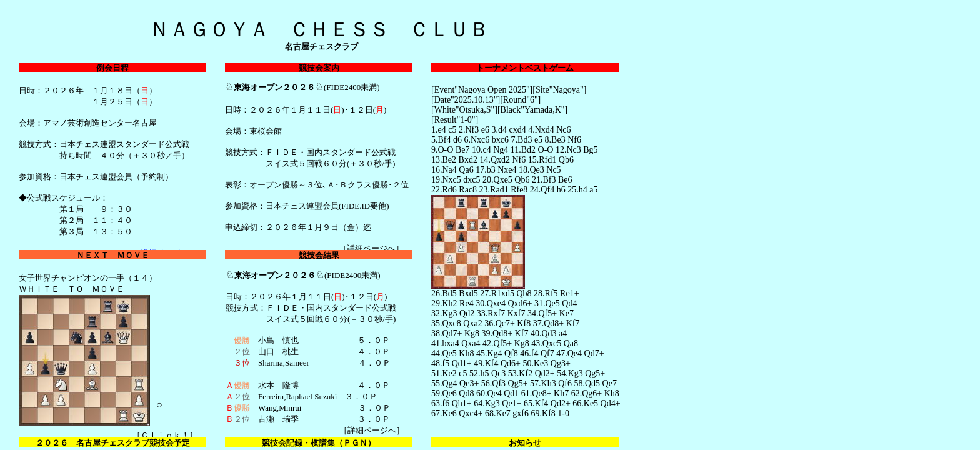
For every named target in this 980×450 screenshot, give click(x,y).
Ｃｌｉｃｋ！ (165, 435)
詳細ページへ (371, 248)
